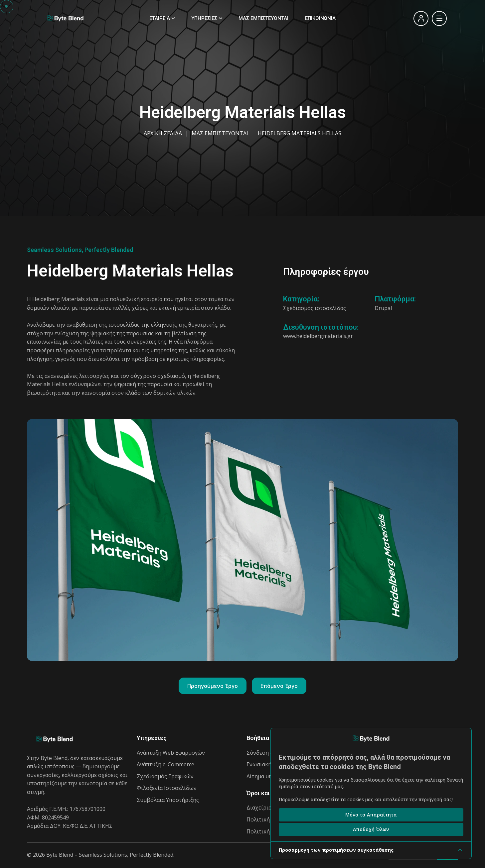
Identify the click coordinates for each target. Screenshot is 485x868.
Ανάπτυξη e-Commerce (165, 764)
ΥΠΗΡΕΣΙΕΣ (204, 18)
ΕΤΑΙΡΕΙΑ (160, 18)
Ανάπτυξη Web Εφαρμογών (171, 753)
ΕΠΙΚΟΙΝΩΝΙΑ (320, 18)
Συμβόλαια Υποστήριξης (168, 800)
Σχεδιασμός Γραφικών (165, 776)
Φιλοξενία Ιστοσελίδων (167, 788)
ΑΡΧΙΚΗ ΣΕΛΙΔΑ (163, 133)
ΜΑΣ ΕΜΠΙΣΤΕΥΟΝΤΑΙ (263, 18)
